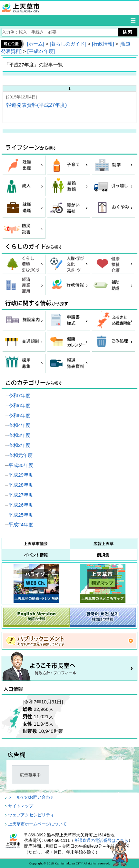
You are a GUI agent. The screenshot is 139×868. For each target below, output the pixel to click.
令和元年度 (20, 455)
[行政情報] (103, 44)
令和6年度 (19, 405)
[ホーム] (35, 44)
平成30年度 (21, 465)
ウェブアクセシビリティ (31, 815)
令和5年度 (19, 415)
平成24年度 (21, 525)
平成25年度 (21, 515)
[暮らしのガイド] (68, 44)
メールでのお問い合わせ (31, 797)
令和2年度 (19, 445)
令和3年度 (19, 435)
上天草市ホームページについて (37, 824)
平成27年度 (21, 495)
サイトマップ (21, 806)
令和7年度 (19, 395)
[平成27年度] (41, 51)
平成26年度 (21, 505)
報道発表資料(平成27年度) (36, 105)
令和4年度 (19, 425)
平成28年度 (21, 485)
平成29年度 (21, 475)
